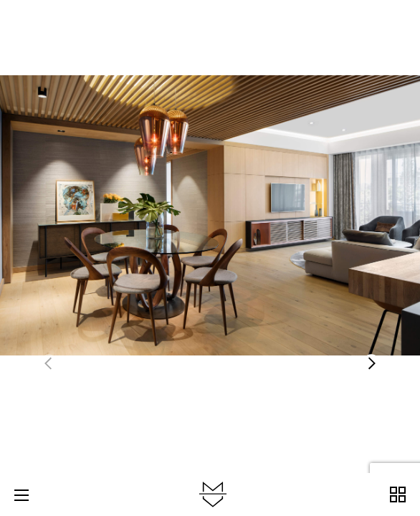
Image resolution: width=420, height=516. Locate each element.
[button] (371, 363)
